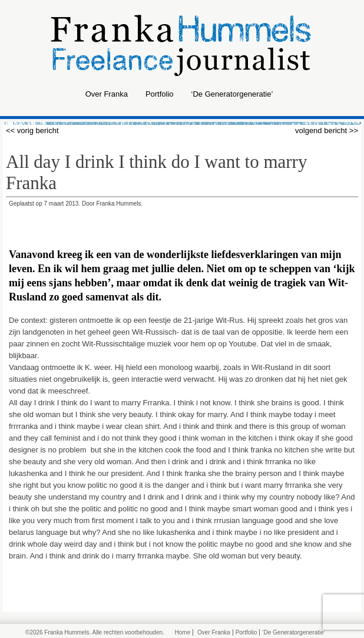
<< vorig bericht (32, 130)
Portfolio (160, 94)
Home (183, 632)
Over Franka (107, 94)
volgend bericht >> (327, 130)
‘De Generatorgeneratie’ (232, 94)
